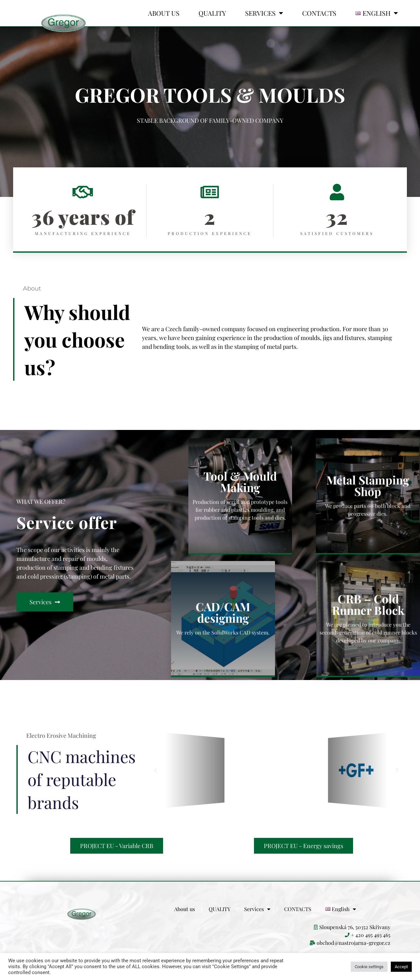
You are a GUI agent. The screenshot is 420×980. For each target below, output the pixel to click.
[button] (156, 770)
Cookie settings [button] (369, 967)
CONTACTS (319, 13)
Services (264, 13)
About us (164, 13)
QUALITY (212, 13)
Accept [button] (401, 967)
